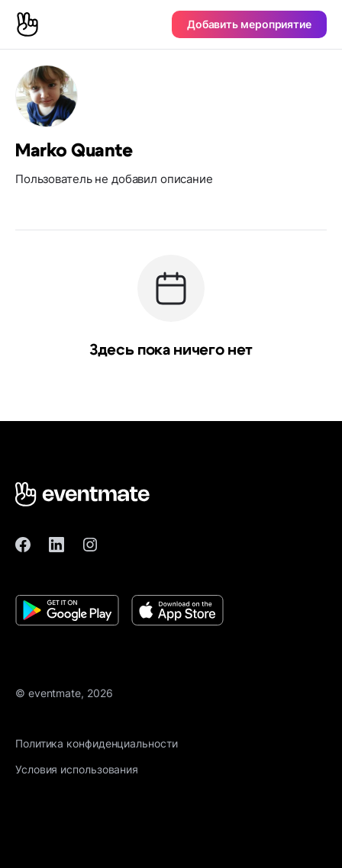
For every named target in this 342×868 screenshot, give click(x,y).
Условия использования (77, 769)
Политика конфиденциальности (97, 743)
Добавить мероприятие (249, 24)
